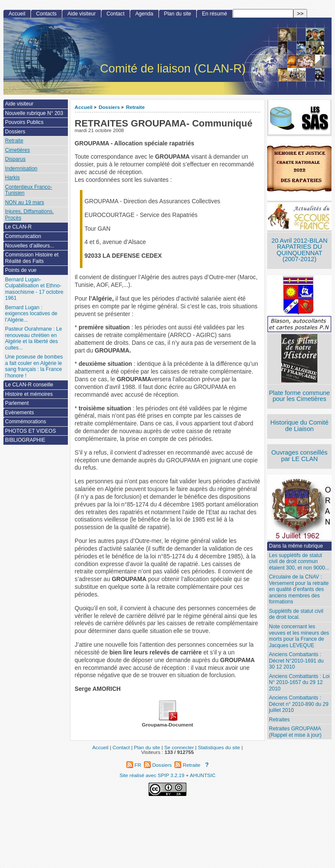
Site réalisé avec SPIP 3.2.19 (152, 775)
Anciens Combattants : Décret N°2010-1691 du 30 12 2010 (296, 661)
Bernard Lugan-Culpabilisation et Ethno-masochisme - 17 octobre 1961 (34, 289)
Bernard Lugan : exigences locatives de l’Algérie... (31, 314)
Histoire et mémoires (29, 394)
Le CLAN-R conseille (29, 385)
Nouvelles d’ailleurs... (30, 246)
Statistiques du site (219, 747)
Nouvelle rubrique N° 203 (34, 113)
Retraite (135, 107)
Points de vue (21, 270)
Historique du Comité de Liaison (299, 426)
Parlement (17, 403)
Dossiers (109, 107)
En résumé (214, 14)
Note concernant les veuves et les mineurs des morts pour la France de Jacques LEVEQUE (299, 636)
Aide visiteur (82, 14)
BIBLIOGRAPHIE (25, 440)
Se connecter (179, 747)
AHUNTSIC (203, 775)
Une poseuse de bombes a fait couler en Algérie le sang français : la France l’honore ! (34, 366)
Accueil (84, 107)
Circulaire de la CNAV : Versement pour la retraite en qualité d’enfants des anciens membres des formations (299, 589)
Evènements (20, 413)
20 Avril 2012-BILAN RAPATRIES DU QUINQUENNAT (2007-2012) (299, 250)
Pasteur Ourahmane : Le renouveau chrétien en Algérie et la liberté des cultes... (33, 338)
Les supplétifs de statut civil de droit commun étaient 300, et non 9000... (299, 562)
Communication (23, 236)
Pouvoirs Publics (24, 122)
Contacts (46, 14)
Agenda (144, 14)
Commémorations (26, 422)
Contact (116, 14)
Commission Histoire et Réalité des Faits (32, 258)
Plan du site (178, 14)
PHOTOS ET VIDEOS (31, 431)
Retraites (279, 720)
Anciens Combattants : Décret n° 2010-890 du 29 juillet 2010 (299, 704)
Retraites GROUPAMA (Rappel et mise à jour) (295, 732)
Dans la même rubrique (296, 546)
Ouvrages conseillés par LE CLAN (300, 456)
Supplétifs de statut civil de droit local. (296, 614)
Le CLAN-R (18, 227)
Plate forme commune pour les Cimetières (299, 396)
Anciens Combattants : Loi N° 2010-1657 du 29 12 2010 (299, 683)
